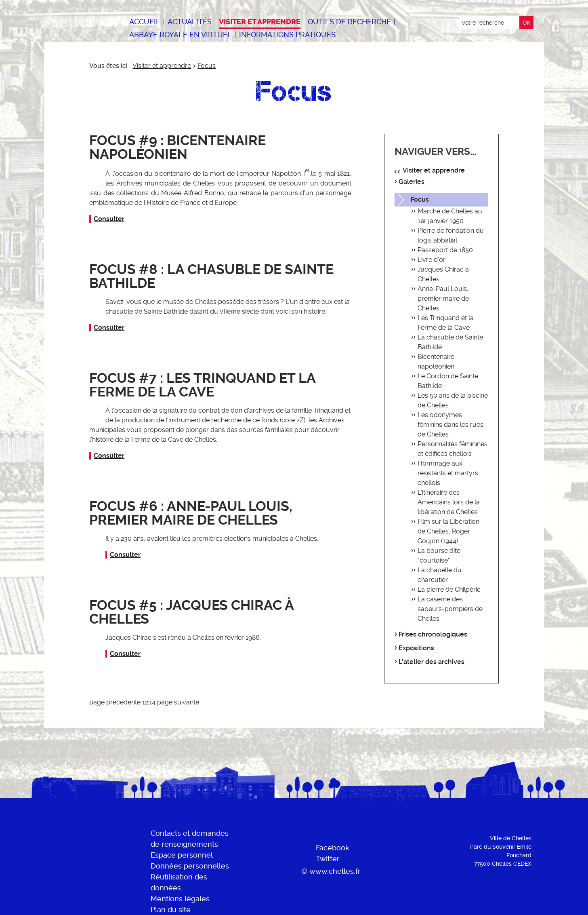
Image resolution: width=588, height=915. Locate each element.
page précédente (115, 702)
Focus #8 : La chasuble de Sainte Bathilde (211, 276)
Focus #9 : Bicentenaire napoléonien (177, 147)
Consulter (109, 219)
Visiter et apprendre (162, 66)
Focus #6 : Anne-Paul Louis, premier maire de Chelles (191, 513)
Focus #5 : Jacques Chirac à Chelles (191, 612)
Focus (207, 66)
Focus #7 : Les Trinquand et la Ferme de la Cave (202, 385)
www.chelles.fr (335, 871)
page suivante (178, 702)
